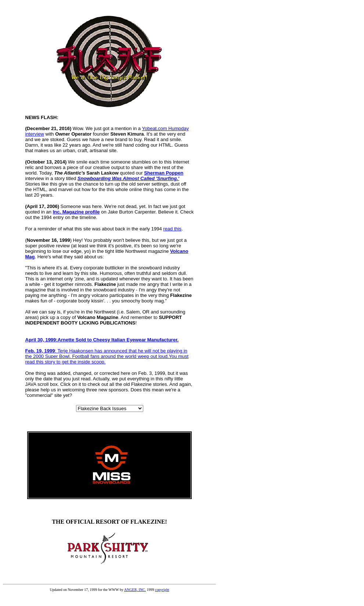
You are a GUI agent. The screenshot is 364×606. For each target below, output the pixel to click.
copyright (162, 590)
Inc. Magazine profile (76, 212)
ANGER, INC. (135, 590)
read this (172, 229)
